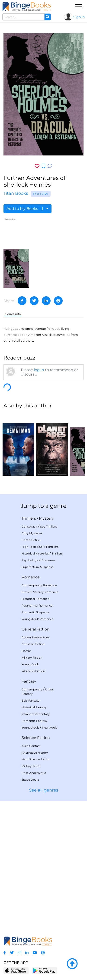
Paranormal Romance (37, 605)
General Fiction (35, 629)
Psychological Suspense (38, 560)
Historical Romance (35, 599)
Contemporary (32, 689)
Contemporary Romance (39, 585)
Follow (41, 194)
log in (39, 370)
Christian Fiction (33, 644)
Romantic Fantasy (34, 721)
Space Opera (30, 780)
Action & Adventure (35, 637)
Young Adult (30, 664)
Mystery (46, 518)
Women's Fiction (33, 671)
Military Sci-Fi (31, 766)
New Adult (49, 728)
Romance (31, 577)
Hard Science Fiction (36, 759)
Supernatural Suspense (37, 567)
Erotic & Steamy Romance (40, 592)
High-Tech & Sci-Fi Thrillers (40, 547)
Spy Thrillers (48, 526)
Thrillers (29, 518)
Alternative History (35, 753)
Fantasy (29, 681)
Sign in (79, 17)
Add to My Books (27, 209)
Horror (26, 651)
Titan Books (16, 193)
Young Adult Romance (37, 619)
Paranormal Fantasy (36, 714)
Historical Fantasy (34, 707)
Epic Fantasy (31, 701)
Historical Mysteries (35, 553)
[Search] (48, 17)
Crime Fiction (31, 540)
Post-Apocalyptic (34, 773)
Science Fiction (36, 738)
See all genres (44, 790)
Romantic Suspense (35, 612)
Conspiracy (29, 526)
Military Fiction (32, 658)
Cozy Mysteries (32, 533)
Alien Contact (31, 746)
